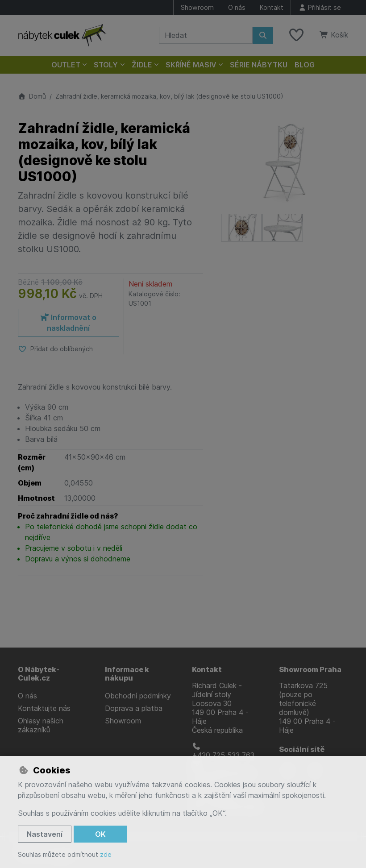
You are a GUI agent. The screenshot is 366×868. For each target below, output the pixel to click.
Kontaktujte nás (44, 708)
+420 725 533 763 (223, 751)
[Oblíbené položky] (296, 35)
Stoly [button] (106, 65)
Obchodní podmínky (138, 696)
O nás (237, 7)
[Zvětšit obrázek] (285, 162)
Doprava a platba (134, 708)
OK (100, 834)
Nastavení (45, 834)
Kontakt (272, 7)
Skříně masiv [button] (191, 65)
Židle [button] (142, 65)
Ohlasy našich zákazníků (41, 725)
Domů (32, 96)
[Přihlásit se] (320, 7)
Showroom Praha (310, 669)
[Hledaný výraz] (206, 35)
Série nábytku (259, 65)
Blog (305, 65)
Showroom (197, 7)
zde (106, 854)
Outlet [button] (66, 65)
